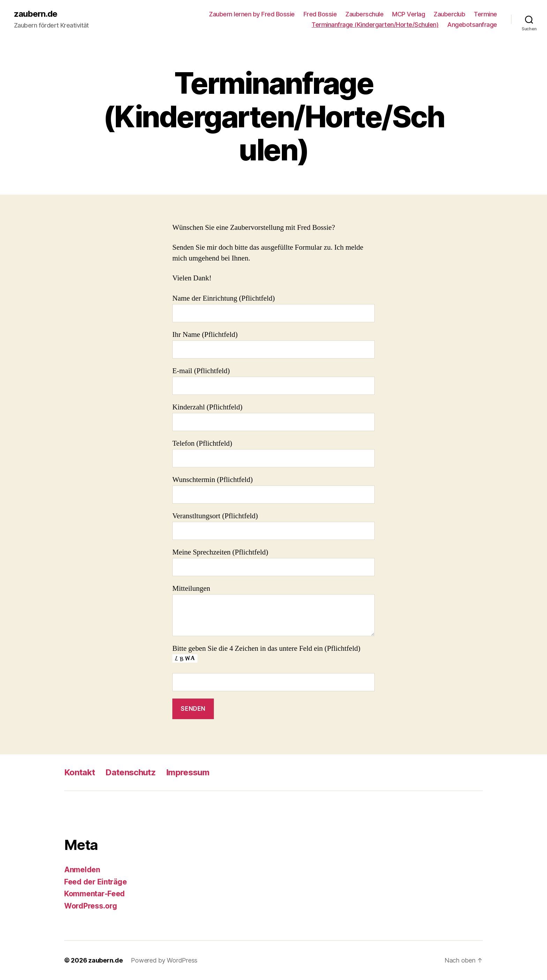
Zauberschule (364, 14)
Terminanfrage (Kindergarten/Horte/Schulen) (375, 25)
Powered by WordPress (164, 960)
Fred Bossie (320, 14)
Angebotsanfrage (472, 25)
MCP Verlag (409, 14)
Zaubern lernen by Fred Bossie (252, 14)
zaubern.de (36, 14)
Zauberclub (449, 14)
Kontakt (80, 772)
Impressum (188, 772)
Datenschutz (130, 772)
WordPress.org (91, 906)
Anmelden (82, 870)
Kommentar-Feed (95, 894)
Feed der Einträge (95, 882)
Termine (485, 14)
